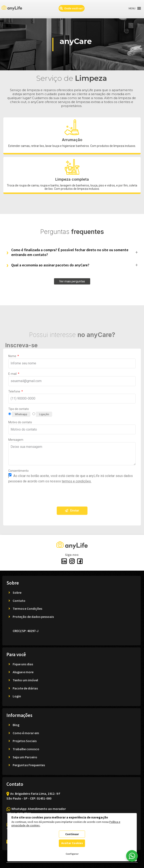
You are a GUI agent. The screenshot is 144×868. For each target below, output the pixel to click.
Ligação (44, 414)
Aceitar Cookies (72, 843)
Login (17, 696)
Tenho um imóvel (25, 680)
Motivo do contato (20, 422)
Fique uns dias (23, 664)
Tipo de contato (19, 409)
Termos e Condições (27, 608)
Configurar (72, 854)
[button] (132, 8)
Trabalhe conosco (26, 749)
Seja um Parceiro (25, 757)
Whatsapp (21, 414)
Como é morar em (26, 733)
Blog (16, 725)
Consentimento (18, 471)
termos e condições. (77, 481)
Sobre (17, 592)
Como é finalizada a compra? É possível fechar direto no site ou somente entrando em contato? (70, 252)
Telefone (15, 391)
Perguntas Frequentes (29, 765)
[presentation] (40, 495)
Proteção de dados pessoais (33, 617)
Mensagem (16, 440)
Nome (13, 356)
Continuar (72, 834)
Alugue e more (23, 672)
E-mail (13, 374)
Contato (19, 601)
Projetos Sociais (25, 741)
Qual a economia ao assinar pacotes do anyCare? (50, 265)
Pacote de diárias (25, 688)
